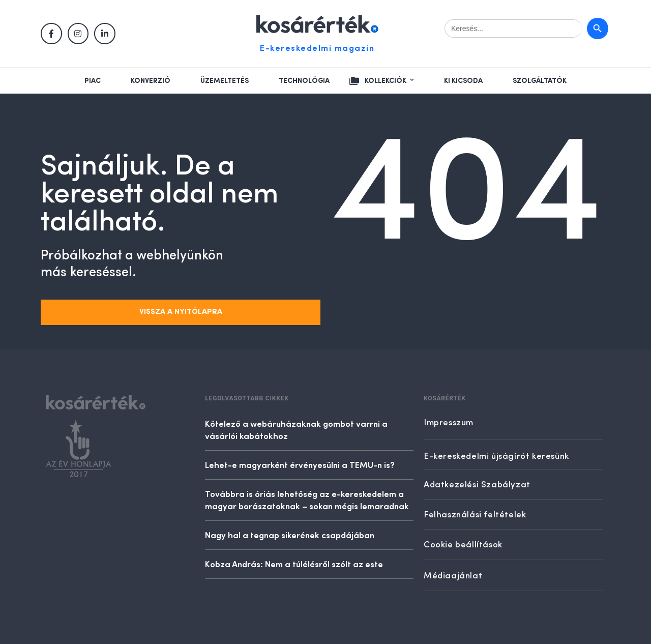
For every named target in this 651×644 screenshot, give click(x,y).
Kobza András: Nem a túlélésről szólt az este (294, 564)
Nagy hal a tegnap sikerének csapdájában (290, 535)
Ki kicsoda (463, 81)
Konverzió (151, 81)
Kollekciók (386, 81)
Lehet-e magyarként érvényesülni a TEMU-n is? (300, 464)
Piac (93, 81)
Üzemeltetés (225, 81)
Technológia (304, 81)
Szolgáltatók (540, 81)
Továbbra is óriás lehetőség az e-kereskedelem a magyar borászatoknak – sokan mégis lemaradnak (307, 500)
